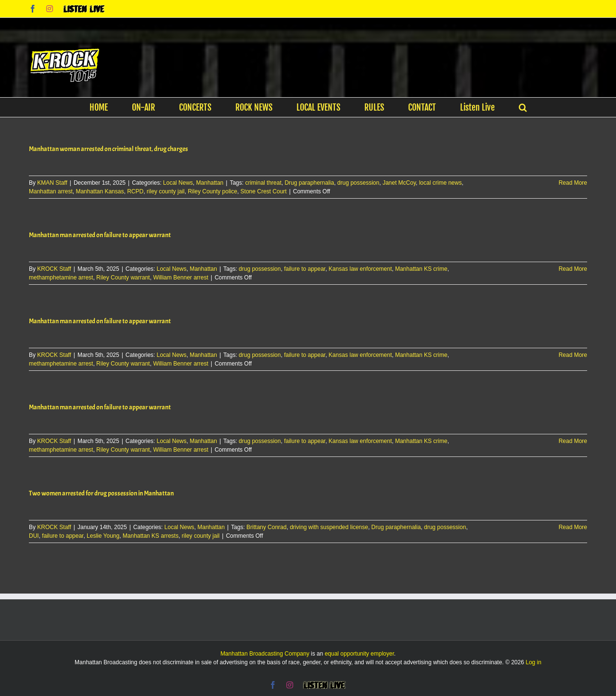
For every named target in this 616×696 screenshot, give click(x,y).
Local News (178, 183)
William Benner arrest (181, 278)
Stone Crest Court (264, 191)
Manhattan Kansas (100, 191)
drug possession (358, 183)
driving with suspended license (329, 527)
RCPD (135, 191)
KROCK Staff (54, 269)
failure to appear (305, 269)
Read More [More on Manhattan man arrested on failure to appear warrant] (573, 269)
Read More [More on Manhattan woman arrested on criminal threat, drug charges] (573, 183)
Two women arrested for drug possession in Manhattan (101, 493)
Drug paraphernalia (309, 183)
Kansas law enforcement (360, 269)
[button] (523, 107)
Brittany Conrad (266, 527)
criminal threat (263, 183)
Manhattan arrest (51, 191)
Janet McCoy (399, 183)
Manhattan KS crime (421, 269)
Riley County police (212, 191)
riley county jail (166, 191)
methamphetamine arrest (61, 278)
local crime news (441, 183)
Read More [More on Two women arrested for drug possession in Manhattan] (573, 527)
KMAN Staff (52, 183)
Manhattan (210, 183)
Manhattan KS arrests (151, 536)
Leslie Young (103, 536)
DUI (34, 536)
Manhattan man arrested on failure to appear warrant (100, 235)
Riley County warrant (123, 278)
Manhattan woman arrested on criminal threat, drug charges (109, 149)
